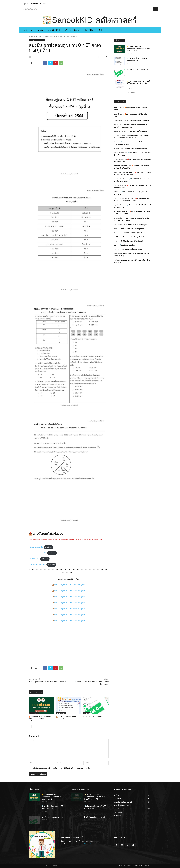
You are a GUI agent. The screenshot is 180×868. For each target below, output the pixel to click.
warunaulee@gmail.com (123, 172)
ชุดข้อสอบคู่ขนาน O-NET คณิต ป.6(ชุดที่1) (70, 585)
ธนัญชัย (117, 107)
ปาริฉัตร (117, 237)
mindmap (87, 713)
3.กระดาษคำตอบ (34, 559)
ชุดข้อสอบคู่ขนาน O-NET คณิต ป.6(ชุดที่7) (70, 615)
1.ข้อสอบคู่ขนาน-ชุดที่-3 (36, 547)
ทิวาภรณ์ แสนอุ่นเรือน (121, 166)
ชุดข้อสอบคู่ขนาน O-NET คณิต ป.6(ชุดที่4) (70, 597)
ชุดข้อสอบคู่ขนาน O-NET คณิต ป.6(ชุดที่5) (70, 603)
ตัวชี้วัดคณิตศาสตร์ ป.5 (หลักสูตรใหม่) (133, 241)
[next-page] (34, 727)
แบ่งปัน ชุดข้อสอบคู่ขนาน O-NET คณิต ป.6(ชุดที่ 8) (48, 682)
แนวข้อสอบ (42, 40)
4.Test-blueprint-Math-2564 (37, 565)
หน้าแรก (31, 37)
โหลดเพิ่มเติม (133, 93)
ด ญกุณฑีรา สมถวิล (120, 211)
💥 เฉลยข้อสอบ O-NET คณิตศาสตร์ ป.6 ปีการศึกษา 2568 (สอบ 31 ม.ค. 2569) (40, 719)
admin (36, 57)
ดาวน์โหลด (49, 547)
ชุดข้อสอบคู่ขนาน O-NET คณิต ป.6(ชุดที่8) (70, 621)
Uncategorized (40, 37)
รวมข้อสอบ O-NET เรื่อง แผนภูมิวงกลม (135, 148)
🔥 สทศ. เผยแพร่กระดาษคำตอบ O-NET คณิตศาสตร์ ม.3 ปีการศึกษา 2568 (139, 83)
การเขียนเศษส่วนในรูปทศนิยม (137, 131)
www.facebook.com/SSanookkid (81, 844)
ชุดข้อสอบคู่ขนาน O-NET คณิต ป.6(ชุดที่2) (70, 591)
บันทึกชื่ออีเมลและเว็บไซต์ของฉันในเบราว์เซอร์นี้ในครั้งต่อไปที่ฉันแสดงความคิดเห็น (61, 768)
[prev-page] (30, 727)
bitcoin (117, 148)
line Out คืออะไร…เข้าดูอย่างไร (93, 717)
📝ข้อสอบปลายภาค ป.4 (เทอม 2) (140, 121)
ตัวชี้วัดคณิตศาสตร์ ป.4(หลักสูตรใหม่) (138, 225)
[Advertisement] (69, 641)
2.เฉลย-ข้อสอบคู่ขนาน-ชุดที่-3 (37, 553)
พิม (115, 245)
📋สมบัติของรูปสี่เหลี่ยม (127, 245)
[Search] (156, 9)
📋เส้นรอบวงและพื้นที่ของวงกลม (131, 249)
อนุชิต (116, 192)
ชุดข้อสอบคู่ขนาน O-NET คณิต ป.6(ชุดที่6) (70, 608)
